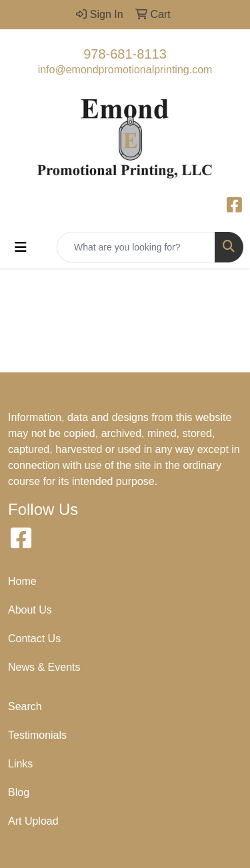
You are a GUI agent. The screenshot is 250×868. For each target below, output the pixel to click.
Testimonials (37, 735)
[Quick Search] (136, 247)
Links (20, 764)
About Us (30, 610)
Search (25, 706)
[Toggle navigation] (21, 247)
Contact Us (34, 639)
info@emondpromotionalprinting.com (125, 70)
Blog (19, 792)
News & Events (44, 667)
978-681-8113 (125, 54)
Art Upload (33, 821)
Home (22, 581)
